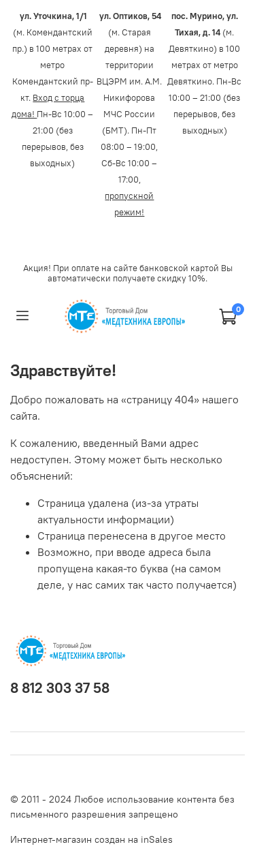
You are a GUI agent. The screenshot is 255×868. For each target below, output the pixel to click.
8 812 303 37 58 (60, 688)
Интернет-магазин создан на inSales (91, 839)
